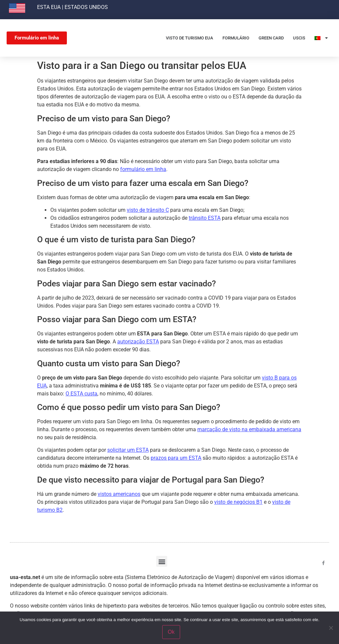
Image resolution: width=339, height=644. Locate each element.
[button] (162, 561)
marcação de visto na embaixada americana (249, 429)
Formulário (236, 38)
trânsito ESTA (205, 218)
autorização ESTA (138, 342)
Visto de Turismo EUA (190, 38)
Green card (271, 38)
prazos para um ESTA (176, 458)
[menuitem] (321, 38)
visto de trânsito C (148, 210)
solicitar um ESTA (128, 450)
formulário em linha (143, 169)
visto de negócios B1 (238, 502)
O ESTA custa (81, 394)
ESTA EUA (49, 7)
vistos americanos (119, 494)
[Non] (331, 628)
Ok (171, 632)
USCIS (299, 38)
